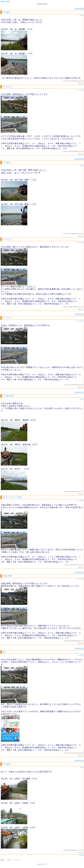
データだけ (7, 87)
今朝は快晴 (7, 576)
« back (81, 855)
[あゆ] (82, 15)
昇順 (2, 2)
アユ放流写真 (8, 396)
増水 (4, 652)
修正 (81, 83)
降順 (8, 2)
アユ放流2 (7, 764)
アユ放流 (6, 12)
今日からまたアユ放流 (12, 497)
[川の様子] (80, 90)
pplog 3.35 (42, 864)
